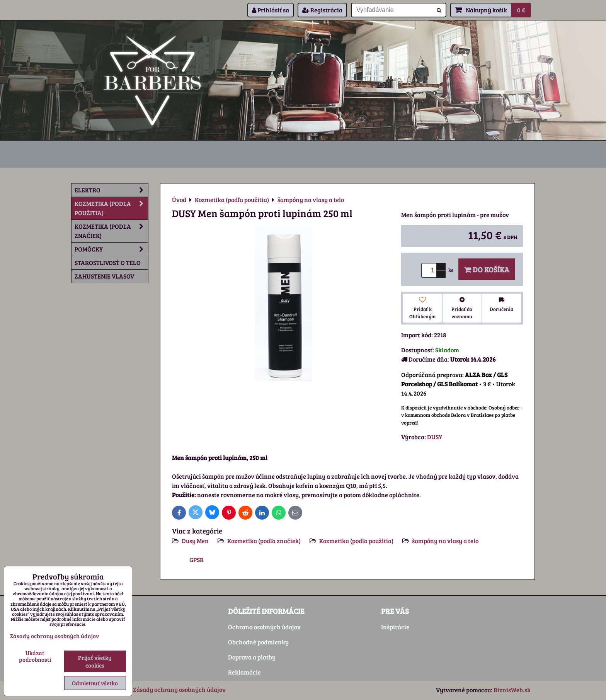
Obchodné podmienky (258, 642)
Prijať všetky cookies (95, 661)
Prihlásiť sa (271, 10)
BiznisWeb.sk (512, 690)
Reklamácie (244, 672)
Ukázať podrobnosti (35, 656)
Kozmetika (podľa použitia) (356, 541)
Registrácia (322, 10)
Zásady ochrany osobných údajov (179, 689)
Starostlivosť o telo (108, 262)
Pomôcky (111, 249)
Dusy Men (195, 541)
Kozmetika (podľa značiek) (264, 541)
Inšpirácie (395, 627)
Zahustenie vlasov (104, 276)
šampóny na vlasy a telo (445, 541)
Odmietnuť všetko (95, 683)
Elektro (111, 190)
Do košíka (487, 269)
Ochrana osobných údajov (264, 627)
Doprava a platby (252, 657)
